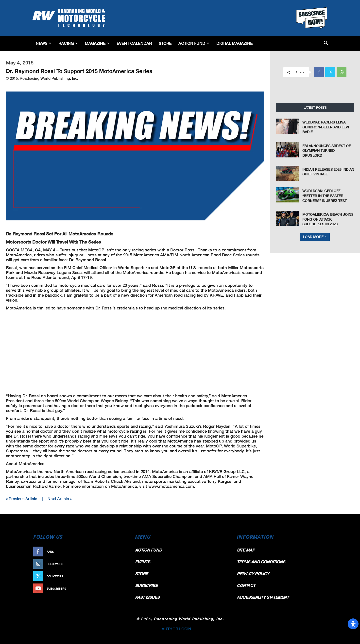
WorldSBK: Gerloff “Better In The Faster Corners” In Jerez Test (325, 196)
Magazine (97, 43)
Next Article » (60, 498)
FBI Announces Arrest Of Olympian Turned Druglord (326, 151)
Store (165, 43)
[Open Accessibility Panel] (353, 624)
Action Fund (194, 43)
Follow (118, 564)
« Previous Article (22, 498)
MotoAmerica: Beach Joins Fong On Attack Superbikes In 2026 (328, 219)
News (43, 43)
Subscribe (115, 589)
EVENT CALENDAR (134, 43)
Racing (68, 43)
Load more (315, 237)
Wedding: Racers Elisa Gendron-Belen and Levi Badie (326, 127)
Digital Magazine (234, 43)
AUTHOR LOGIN (176, 629)
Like (120, 552)
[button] (326, 43)
